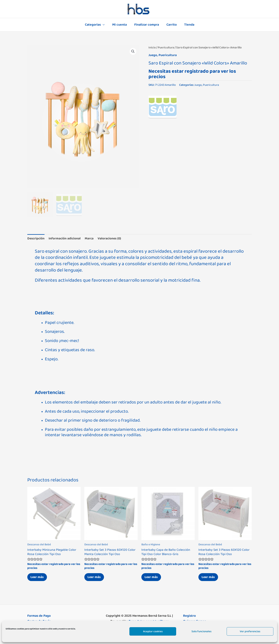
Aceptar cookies (153, 631)
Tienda (188, 25)
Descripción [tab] (36, 238)
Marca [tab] (91, 238)
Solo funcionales (201, 631)
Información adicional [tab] (66, 238)
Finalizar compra (147, 25)
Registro (189, 616)
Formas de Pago (39, 616)
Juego (153, 55)
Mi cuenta (120, 25)
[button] (133, 52)
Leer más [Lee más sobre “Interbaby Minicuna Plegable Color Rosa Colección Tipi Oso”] (38, 577)
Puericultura (166, 47)
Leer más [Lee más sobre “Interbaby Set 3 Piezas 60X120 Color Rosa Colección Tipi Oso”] (209, 577)
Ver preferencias (250, 631)
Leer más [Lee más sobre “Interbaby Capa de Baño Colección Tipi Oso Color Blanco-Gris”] (152, 577)
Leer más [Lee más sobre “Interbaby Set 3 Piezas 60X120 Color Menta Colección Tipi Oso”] (95, 577)
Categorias (94, 25)
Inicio (152, 47)
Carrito (171, 25)
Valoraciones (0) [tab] (112, 238)
